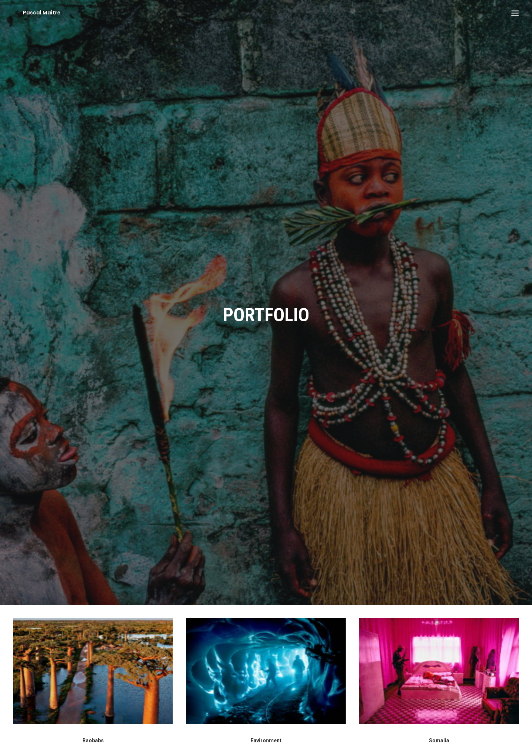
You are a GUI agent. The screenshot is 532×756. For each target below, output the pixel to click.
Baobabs (93, 730)
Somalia (439, 730)
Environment (266, 730)
